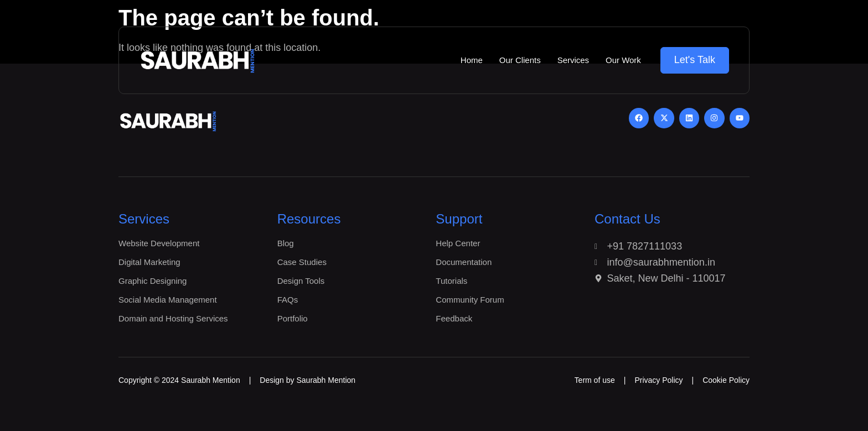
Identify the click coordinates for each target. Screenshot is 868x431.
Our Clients (520, 60)
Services (573, 60)
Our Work (623, 60)
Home (471, 60)
